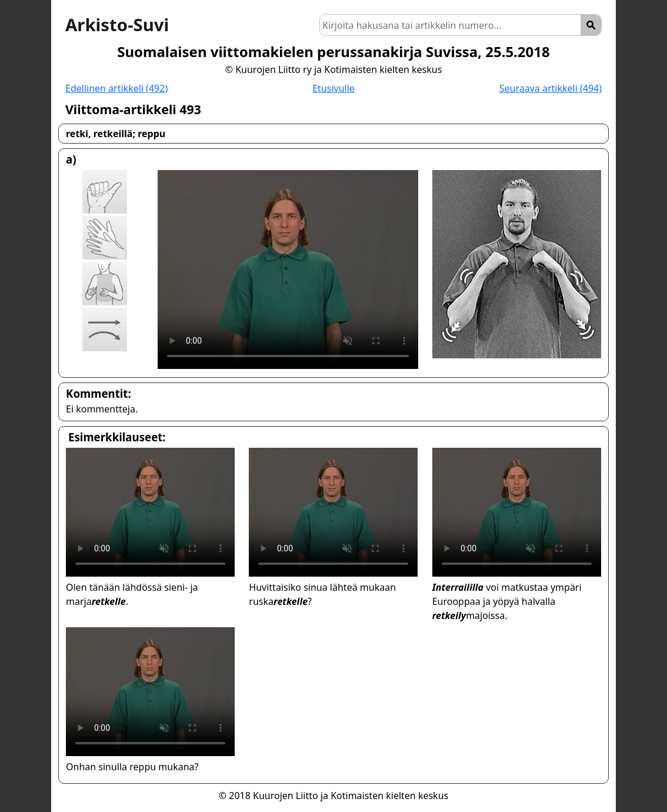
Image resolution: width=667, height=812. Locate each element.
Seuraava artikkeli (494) (551, 88)
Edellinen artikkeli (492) (116, 88)
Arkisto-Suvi (117, 25)
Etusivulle (333, 88)
